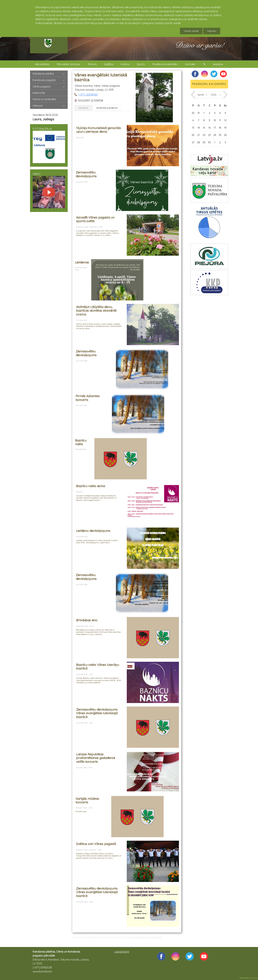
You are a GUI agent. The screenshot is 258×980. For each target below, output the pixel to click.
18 (220, 128)
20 (193, 135)
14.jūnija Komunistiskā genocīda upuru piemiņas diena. (98, 130)
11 (220, 120)
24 (215, 135)
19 (225, 128)
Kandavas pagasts (44, 80)
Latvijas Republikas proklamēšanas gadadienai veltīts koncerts (95, 758)
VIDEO (49, 190)
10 (215, 120)
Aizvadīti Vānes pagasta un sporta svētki (95, 219)
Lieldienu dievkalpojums (93, 531)
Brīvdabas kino (87, 620)
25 (220, 135)
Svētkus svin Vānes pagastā (96, 844)
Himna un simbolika (44, 99)
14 (199, 128)
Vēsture (37, 106)
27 (193, 142)
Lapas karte (122, 952)
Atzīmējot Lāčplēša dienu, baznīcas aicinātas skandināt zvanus (96, 311)
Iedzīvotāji (39, 93)
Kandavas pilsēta (43, 74)
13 (193, 128)
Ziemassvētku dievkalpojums (86, 174)
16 (209, 128)
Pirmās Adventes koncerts (88, 398)
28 (198, 142)
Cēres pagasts (42, 86)
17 (215, 128)
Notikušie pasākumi (107, 108)
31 (199, 113)
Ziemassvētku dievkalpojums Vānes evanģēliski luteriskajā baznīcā (97, 713)
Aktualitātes (42, 64)
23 (209, 135)
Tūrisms (92, 64)
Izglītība (109, 64)
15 (204, 128)
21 (199, 135)
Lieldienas (82, 262)
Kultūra (125, 64)
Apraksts (83, 108)
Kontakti (190, 64)
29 (204, 142)
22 (204, 135)
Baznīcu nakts (81, 442)
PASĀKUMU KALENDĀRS (209, 84)
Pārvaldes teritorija (69, 64)
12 (225, 120)
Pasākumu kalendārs (165, 64)
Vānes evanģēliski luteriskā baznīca (144, 937)
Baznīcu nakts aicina (91, 486)
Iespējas (218, 64)
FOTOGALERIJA (49, 145)
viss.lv (255, 978)
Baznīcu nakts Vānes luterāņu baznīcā (98, 667)
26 (225, 135)
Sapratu (212, 31)
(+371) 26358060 (88, 95)
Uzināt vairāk (191, 31)
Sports (141, 64)
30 (193, 113)
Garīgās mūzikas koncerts (87, 800)
